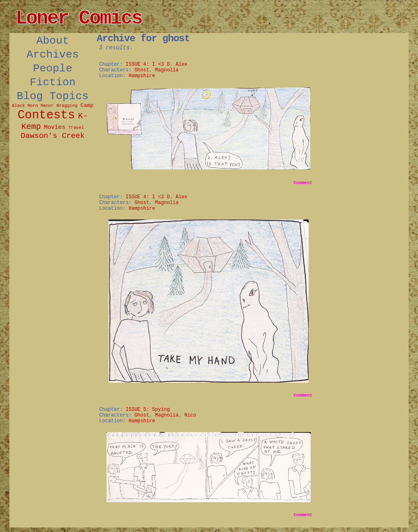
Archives (53, 55)
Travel (76, 128)
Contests (46, 115)
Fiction (53, 82)
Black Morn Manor (33, 106)
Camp (87, 105)
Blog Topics (53, 96)
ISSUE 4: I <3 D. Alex (157, 64)
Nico (190, 415)
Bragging (67, 106)
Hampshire (142, 76)
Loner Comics (79, 18)
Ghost (142, 70)
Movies (54, 127)
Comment (303, 183)
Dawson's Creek (53, 136)
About (53, 41)
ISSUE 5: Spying (148, 410)
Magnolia (167, 70)
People (53, 69)
